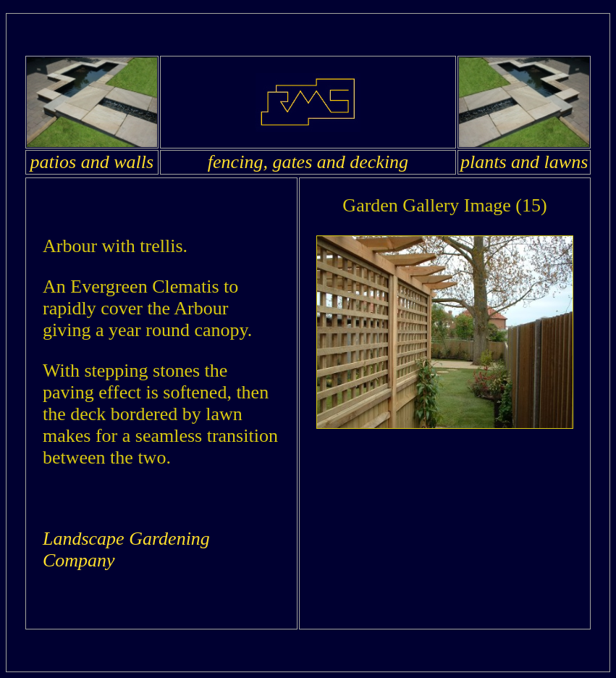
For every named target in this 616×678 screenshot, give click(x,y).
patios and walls (92, 162)
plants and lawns (524, 162)
